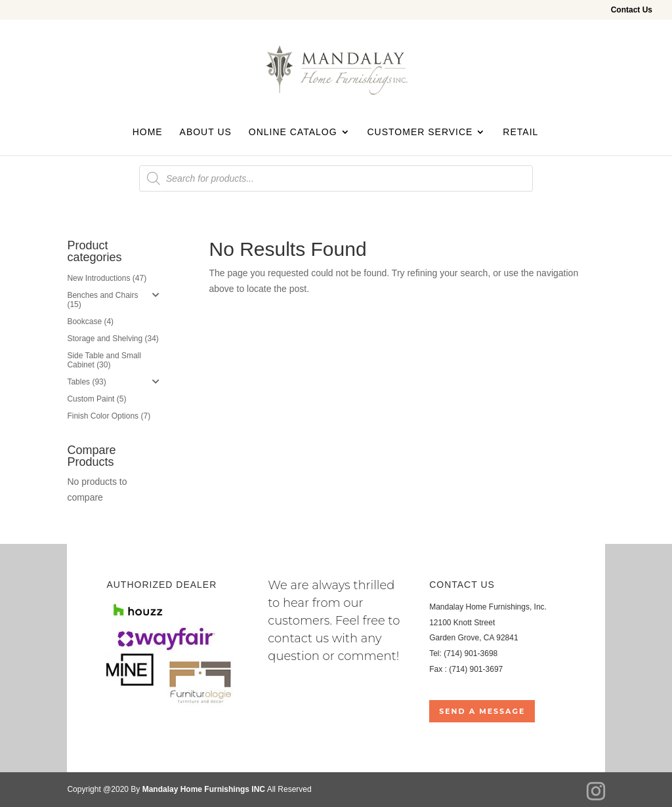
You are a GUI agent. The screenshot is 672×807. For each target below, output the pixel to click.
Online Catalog (293, 132)
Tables (78, 382)
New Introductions (98, 278)
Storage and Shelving (105, 339)
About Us (206, 132)
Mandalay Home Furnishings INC (204, 789)
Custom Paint (91, 399)
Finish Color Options (103, 416)
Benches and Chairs (102, 295)
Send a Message (482, 711)
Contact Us (632, 10)
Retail (520, 132)
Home (148, 132)
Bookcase (84, 321)
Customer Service (420, 132)
